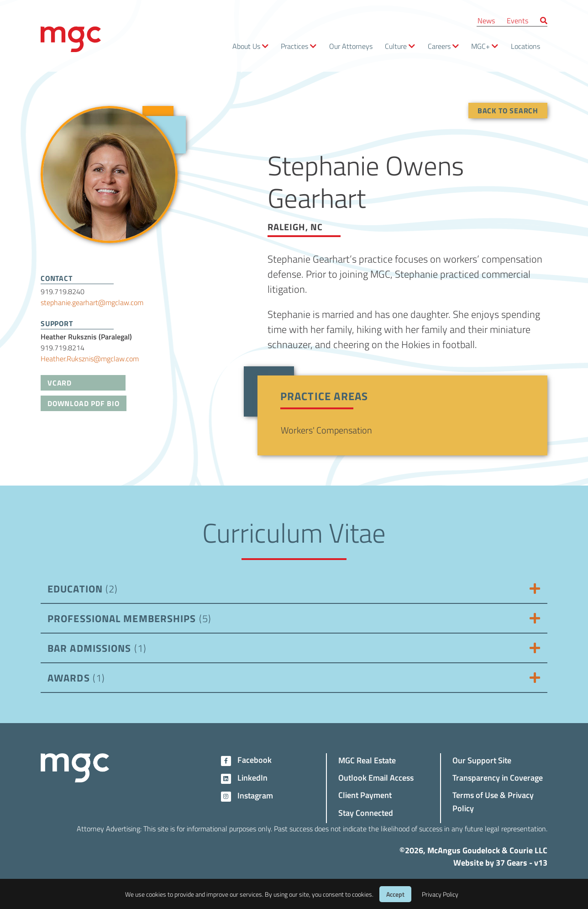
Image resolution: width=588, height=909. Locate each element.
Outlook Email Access (376, 777)
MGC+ (480, 46)
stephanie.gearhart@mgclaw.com (92, 302)
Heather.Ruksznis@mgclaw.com (90, 358)
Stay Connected (366, 812)
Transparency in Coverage (498, 777)
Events (517, 20)
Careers (439, 46)
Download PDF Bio (84, 403)
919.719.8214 (63, 347)
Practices (294, 46)
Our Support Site (482, 760)
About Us (246, 46)
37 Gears (512, 862)
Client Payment (365, 795)
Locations (525, 46)
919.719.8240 (63, 291)
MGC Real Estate (367, 760)
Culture (396, 46)
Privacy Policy (440, 894)
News (486, 20)
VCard (60, 383)
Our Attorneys (351, 46)
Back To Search (508, 110)
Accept (395, 894)
